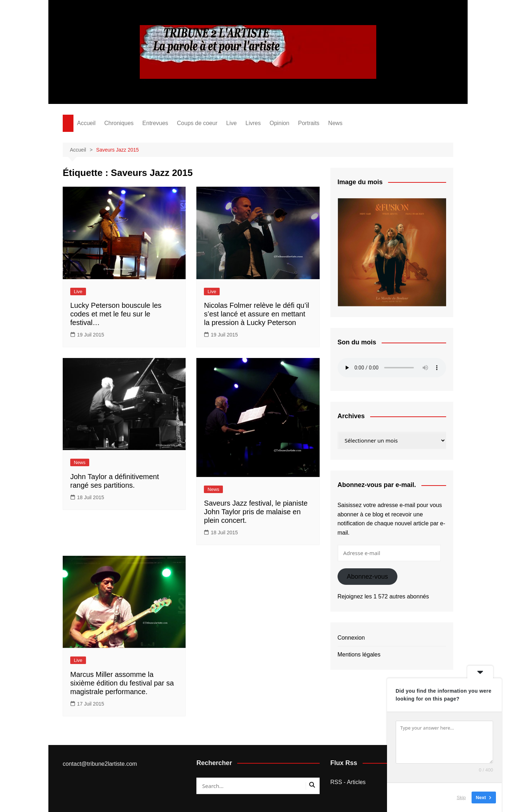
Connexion (351, 638)
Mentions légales (359, 655)
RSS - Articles (348, 782)
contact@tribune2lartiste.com (100, 764)
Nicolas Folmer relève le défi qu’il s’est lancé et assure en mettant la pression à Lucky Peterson (256, 314)
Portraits (309, 123)
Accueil (86, 123)
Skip (461, 797)
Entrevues (155, 123)
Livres (253, 123)
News (335, 123)
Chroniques (119, 123)
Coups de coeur (197, 123)
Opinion (279, 123)
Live (231, 123)
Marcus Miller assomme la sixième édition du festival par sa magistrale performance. (122, 683)
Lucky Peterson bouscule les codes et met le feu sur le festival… (116, 314)
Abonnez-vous (367, 577)
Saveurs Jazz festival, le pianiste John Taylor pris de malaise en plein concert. (256, 512)
